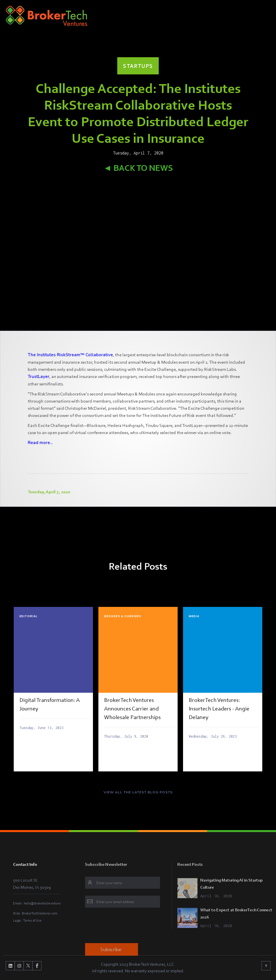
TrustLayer (39, 377)
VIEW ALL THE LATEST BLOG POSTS (138, 796)
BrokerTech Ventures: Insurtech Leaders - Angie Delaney (219, 708)
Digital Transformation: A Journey (50, 704)
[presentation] (148, 926)
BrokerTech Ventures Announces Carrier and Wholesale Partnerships (132, 708)
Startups (138, 66)
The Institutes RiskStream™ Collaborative (70, 355)
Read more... (40, 443)
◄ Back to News (138, 168)
